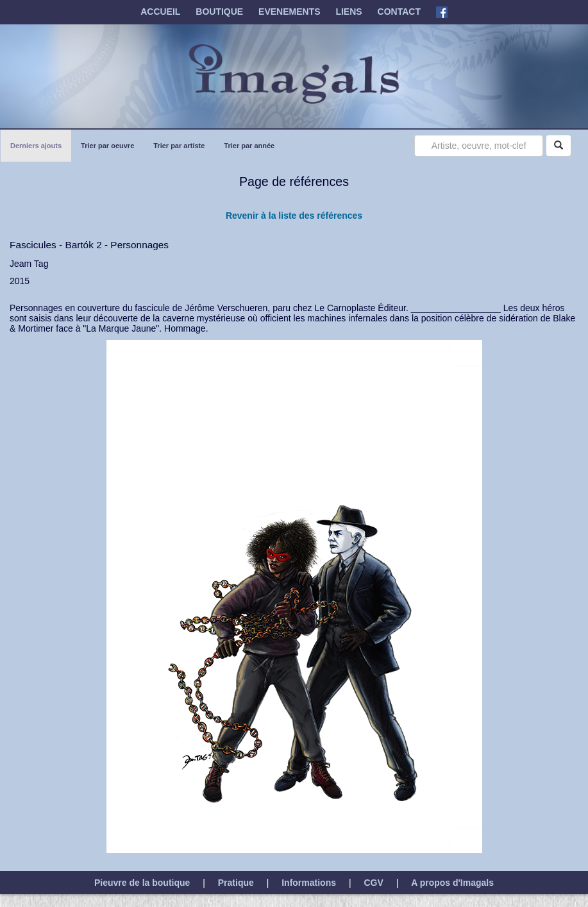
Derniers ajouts (36, 144)
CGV (373, 883)
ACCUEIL (160, 12)
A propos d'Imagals (452, 883)
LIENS (349, 12)
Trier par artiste (179, 144)
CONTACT (399, 12)
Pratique (236, 883)
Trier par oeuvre (107, 144)
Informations (309, 883)
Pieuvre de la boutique (142, 883)
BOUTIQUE (219, 12)
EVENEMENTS (289, 12)
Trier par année (249, 144)
